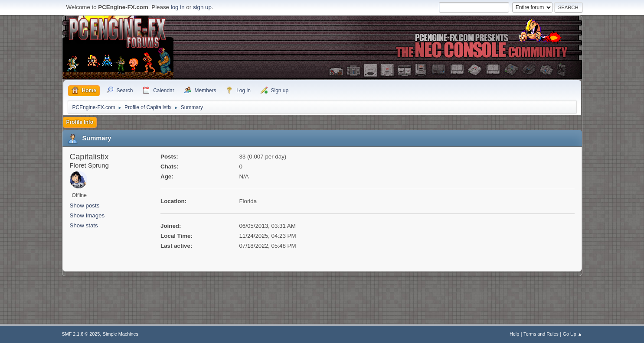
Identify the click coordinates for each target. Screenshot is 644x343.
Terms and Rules (541, 334)
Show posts (85, 205)
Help (514, 334)
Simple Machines (121, 334)
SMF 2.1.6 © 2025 (81, 334)
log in (178, 7)
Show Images (87, 215)
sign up (202, 7)
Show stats (84, 225)
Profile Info (80, 122)
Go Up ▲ (573, 334)
